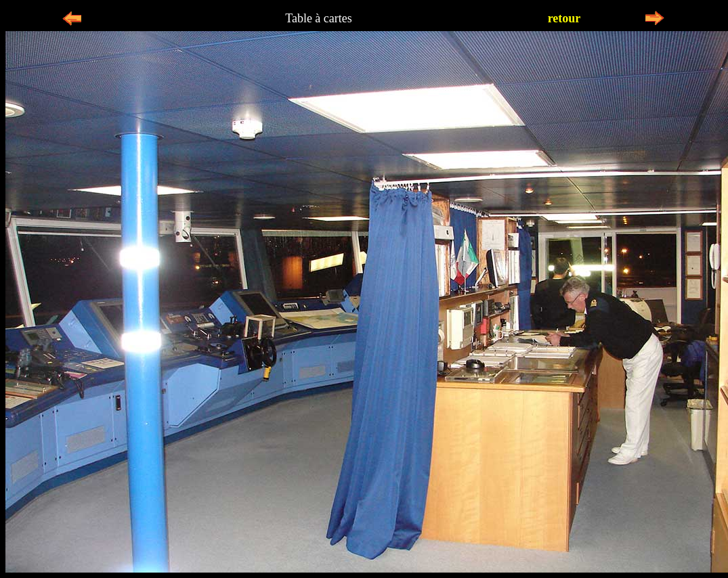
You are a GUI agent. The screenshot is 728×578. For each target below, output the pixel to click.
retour (564, 18)
